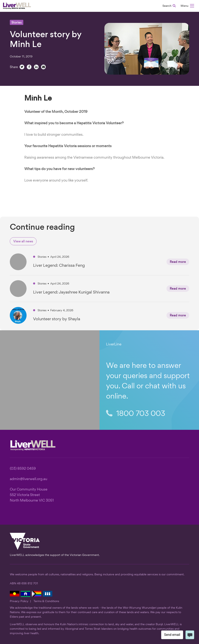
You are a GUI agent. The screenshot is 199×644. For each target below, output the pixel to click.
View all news (23, 242)
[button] (187, 6)
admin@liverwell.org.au (29, 479)
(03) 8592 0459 (23, 469)
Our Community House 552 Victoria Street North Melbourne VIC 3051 (32, 495)
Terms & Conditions (46, 601)
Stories (17, 23)
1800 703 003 (136, 414)
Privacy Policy (19, 601)
